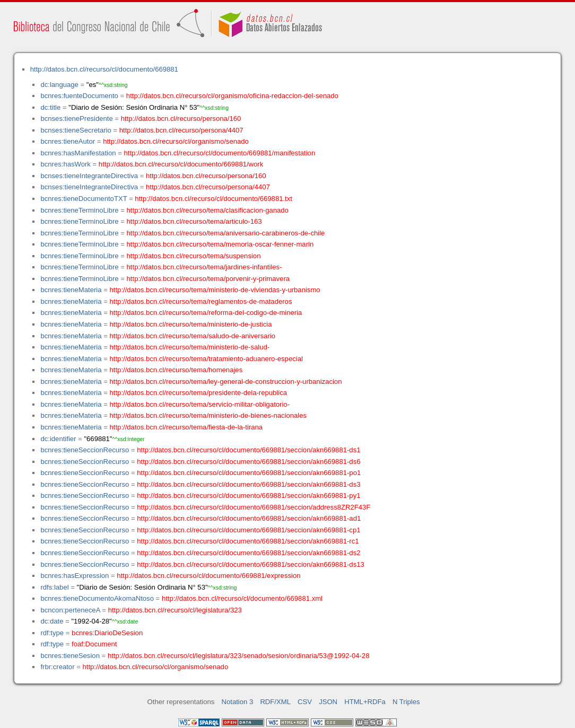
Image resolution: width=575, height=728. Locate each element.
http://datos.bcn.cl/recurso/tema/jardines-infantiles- (204, 267)
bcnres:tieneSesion (70, 656)
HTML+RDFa (365, 702)
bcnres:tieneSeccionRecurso (85, 450)
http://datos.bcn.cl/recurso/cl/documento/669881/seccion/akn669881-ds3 (249, 484)
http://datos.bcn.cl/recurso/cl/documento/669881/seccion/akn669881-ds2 (249, 553)
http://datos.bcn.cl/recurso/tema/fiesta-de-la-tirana (186, 427)
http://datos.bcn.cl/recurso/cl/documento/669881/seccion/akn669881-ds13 (251, 564)
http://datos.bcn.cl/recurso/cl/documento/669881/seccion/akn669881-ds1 (249, 450)
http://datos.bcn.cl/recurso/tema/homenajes (176, 370)
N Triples (406, 702)
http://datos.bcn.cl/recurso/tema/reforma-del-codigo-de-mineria (206, 313)
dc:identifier (58, 439)
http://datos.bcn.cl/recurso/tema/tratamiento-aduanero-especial (206, 359)
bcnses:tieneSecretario (76, 130)
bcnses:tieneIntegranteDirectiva (89, 176)
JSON (328, 702)
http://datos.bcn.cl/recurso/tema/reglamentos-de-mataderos (201, 301)
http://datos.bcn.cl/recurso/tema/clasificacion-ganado (208, 210)
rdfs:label (54, 587)
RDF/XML (275, 702)
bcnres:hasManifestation (78, 153)
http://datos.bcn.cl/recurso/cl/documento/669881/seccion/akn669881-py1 (249, 495)
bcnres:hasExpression (75, 576)
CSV (305, 702)
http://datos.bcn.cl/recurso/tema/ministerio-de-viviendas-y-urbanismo (215, 290)
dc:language (59, 85)
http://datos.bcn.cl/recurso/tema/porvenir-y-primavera (208, 279)
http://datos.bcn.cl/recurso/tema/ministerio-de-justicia (191, 324)
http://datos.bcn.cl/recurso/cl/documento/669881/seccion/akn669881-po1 (249, 473)
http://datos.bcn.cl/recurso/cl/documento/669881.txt (214, 199)
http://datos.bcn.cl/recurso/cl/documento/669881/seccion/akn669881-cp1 (249, 530)
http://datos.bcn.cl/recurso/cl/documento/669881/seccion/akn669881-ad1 (249, 518)
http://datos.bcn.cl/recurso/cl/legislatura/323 (175, 610)
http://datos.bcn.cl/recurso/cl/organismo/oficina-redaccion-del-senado (232, 96)
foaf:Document (94, 644)
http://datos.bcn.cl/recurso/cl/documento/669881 (104, 69)
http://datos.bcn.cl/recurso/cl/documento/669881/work (181, 164)
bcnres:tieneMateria (71, 290)
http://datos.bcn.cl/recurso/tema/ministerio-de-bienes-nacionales (208, 415)
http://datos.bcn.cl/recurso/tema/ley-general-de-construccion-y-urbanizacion (226, 381)
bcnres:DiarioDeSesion (107, 633)
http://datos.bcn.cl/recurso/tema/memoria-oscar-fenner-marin (220, 244)
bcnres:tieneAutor (68, 141)
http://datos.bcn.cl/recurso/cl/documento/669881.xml (242, 598)
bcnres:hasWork (65, 164)
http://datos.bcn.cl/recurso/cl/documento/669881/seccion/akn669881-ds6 (249, 462)
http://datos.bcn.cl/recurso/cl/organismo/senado (176, 141)
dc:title (50, 107)
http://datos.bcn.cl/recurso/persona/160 (181, 119)
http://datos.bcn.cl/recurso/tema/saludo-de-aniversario (193, 336)
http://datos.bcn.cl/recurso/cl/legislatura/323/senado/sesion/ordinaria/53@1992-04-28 (239, 656)
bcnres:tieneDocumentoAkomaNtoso (97, 598)
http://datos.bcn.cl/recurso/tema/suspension (194, 256)
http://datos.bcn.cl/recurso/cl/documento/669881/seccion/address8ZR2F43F (254, 507)
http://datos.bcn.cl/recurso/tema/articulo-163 (194, 221)
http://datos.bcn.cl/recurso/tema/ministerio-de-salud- (190, 347)
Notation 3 (238, 702)
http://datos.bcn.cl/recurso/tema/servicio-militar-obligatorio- (200, 404)
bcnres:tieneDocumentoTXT (84, 199)
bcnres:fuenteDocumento (79, 96)
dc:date (52, 621)
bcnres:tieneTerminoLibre (79, 210)
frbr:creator (57, 667)
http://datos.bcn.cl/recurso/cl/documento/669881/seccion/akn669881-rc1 (248, 541)
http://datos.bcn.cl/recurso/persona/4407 (181, 130)
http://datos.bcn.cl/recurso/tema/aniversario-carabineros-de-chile (226, 233)
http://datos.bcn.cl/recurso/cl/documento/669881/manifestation (219, 153)
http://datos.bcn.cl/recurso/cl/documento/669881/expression (208, 576)
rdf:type (52, 633)
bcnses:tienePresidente (76, 119)
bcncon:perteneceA (70, 610)
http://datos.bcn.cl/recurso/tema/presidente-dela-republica (198, 393)
